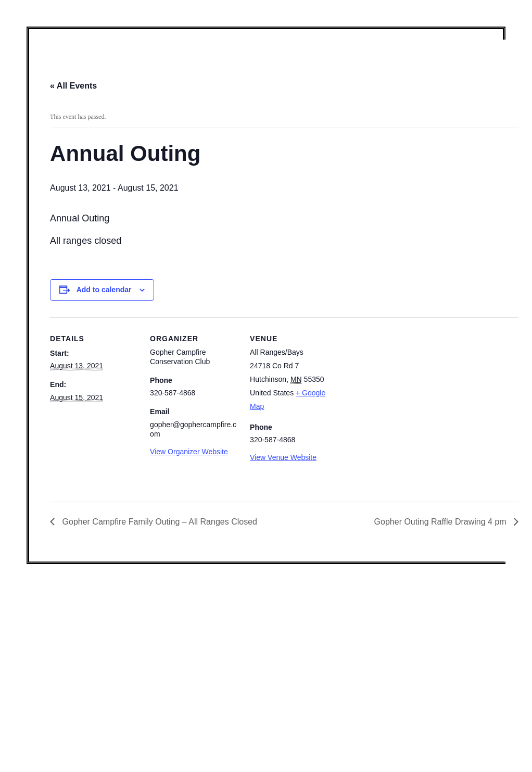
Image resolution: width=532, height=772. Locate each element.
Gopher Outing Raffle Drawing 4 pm (442, 522)
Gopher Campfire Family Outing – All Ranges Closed (159, 522)
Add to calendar (104, 290)
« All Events (73, 86)
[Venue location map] (405, 389)
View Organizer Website (189, 452)
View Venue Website (283, 457)
